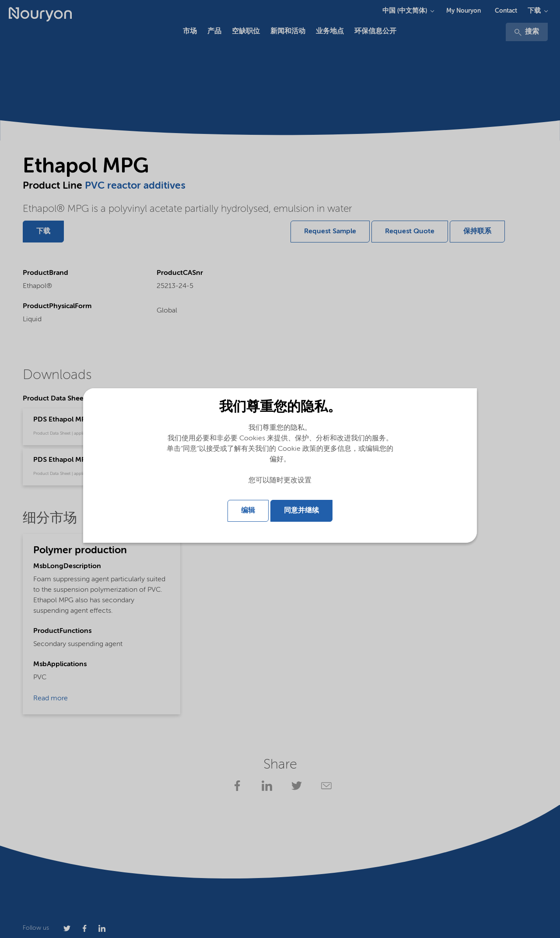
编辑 (248, 511)
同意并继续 (301, 511)
